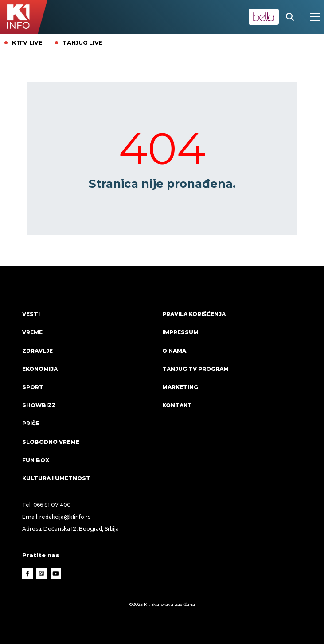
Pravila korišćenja (194, 314)
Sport (33, 387)
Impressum (180, 332)
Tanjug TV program (195, 369)
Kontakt (177, 405)
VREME (32, 332)
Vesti (31, 314)
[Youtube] (56, 574)
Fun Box (36, 460)
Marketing (180, 387)
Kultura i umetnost (56, 478)
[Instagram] (42, 574)
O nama (174, 351)
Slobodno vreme (51, 442)
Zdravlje (37, 351)
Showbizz (39, 405)
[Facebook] (27, 574)
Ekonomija (40, 369)
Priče (31, 423)
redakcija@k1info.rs (65, 517)
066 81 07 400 (52, 505)
